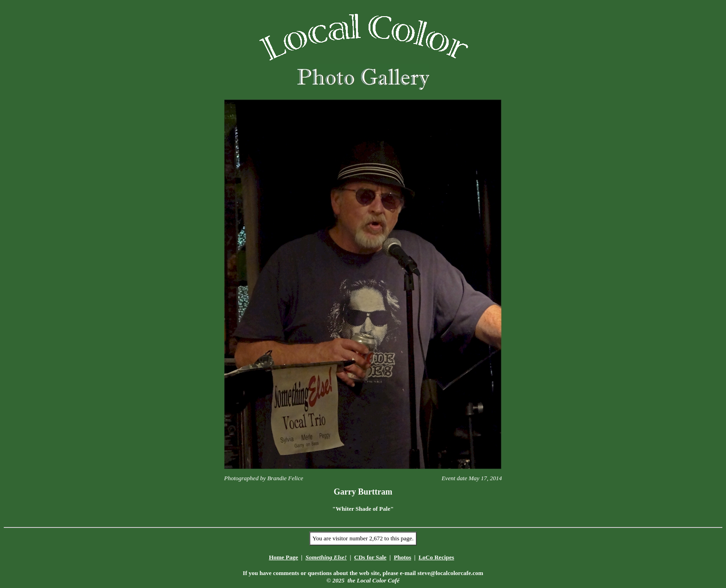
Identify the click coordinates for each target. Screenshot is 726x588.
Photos (402, 557)
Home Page (284, 557)
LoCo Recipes (436, 557)
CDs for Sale (370, 557)
